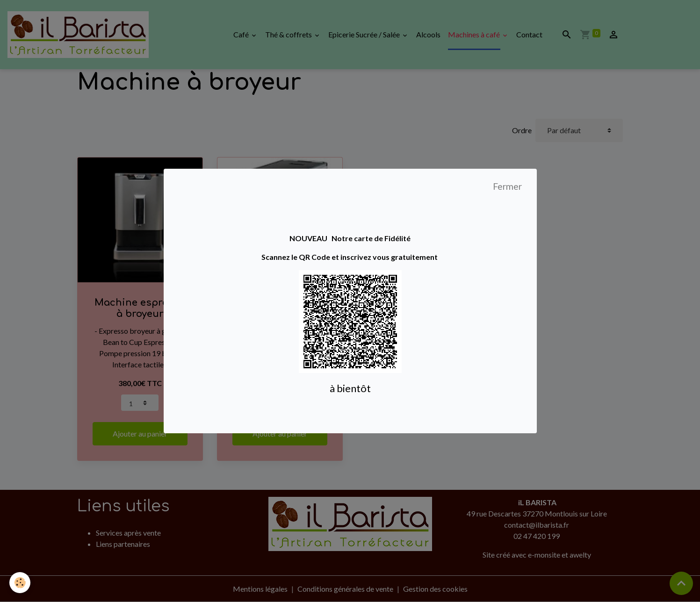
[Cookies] (20, 583)
